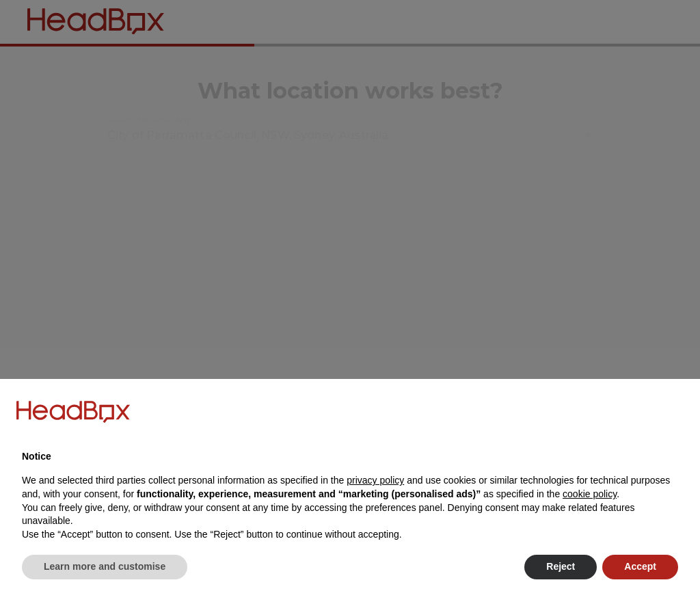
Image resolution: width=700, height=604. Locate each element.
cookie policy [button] (590, 494)
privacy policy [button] (375, 480)
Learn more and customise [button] (105, 566)
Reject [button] (561, 566)
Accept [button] (640, 566)
